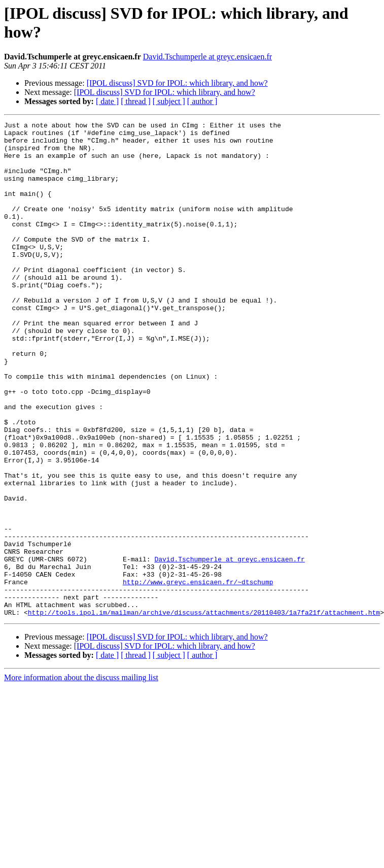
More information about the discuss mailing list (81, 776)
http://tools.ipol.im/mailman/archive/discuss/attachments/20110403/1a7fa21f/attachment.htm (204, 711)
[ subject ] (169, 101)
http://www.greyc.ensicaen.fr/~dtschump (198, 675)
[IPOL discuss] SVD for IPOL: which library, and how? (177, 83)
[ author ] (202, 101)
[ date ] (107, 101)
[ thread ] (136, 101)
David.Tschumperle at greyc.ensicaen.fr (207, 57)
